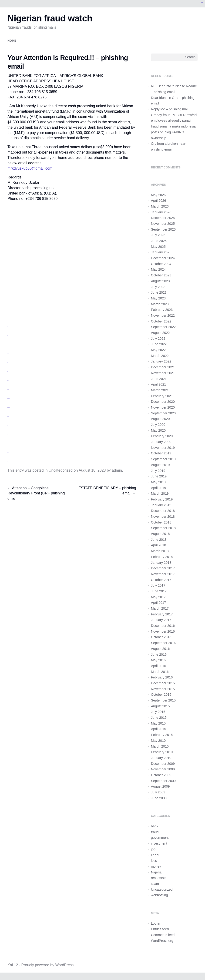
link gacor (8, 308)
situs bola (8, 317)
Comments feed (163, 935)
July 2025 (158, 235)
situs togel (8, 299)
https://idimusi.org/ (8, 390)
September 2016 (163, 643)
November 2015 (163, 689)
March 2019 (160, 493)
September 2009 (163, 781)
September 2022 (163, 327)
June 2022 (159, 344)
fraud (155, 832)
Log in (156, 923)
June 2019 (159, 476)
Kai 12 (13, 965)
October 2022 (161, 321)
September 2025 (163, 229)
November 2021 (163, 373)
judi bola (8, 281)
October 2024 (161, 264)
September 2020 (163, 413)
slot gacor (8, 209)
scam (155, 884)
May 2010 (158, 741)
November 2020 (163, 407)
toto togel (8, 218)
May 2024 (158, 269)
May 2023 (158, 298)
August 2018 (160, 534)
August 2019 (160, 465)
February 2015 (162, 735)
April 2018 (159, 545)
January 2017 (161, 620)
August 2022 (160, 333)
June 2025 (159, 241)
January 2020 (161, 442)
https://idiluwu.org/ (8, 417)
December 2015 (163, 683)
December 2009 (163, 764)
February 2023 (162, 310)
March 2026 (160, 206)
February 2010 (162, 752)
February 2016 (162, 677)
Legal (155, 855)
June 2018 (159, 540)
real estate (159, 878)
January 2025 (161, 252)
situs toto (8, 290)
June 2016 (159, 654)
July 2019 (158, 471)
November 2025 (163, 224)
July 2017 (158, 585)
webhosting (160, 895)
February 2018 (162, 557)
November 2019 (163, 448)
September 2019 (163, 459)
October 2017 (161, 580)
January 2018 (161, 563)
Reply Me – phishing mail (170, 109)
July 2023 (158, 287)
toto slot (8, 326)
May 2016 (158, 660)
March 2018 (160, 551)
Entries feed (160, 929)
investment (159, 843)
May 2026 (158, 195)
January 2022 (161, 361)
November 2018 (163, 517)
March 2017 (160, 608)
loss (154, 861)
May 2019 (158, 482)
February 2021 (162, 396)
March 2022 (160, 356)
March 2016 (160, 672)
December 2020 (163, 402)
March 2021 (160, 390)
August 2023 (160, 281)
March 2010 (160, 746)
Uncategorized (61, 470)
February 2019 (162, 499)
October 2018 (161, 522)
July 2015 (158, 712)
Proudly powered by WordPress (48, 965)
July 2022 (158, 339)
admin (117, 470)
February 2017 (162, 614)
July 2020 (158, 425)
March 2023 (160, 304)
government (160, 838)
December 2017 (163, 568)
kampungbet (202, 2)
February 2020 (162, 436)
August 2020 (160, 419)
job (153, 849)
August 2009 (160, 786)
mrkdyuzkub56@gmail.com (30, 168)
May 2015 (158, 723)
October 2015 (161, 695)
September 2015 (163, 700)
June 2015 (159, 718)
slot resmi (8, 227)
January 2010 (161, 758)
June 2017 (159, 591)
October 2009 (161, 775)
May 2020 (158, 430)
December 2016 (163, 626)
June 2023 (159, 292)
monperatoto (8, 263)
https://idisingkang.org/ (9, 408)
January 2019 (161, 505)
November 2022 (163, 315)
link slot (8, 335)
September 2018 (163, 528)
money (156, 866)
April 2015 (159, 729)
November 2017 (163, 574)
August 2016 (160, 649)
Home (12, 41)
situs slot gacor (8, 245)
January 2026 (161, 212)
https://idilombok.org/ (8, 398)
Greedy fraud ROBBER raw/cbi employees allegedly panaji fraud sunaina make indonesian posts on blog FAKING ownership (174, 126)
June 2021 (159, 379)
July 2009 (158, 792)
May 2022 (158, 350)
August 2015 (160, 706)
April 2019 (159, 488)
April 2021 (159, 384)
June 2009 (159, 798)
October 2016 (161, 637)
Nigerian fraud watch (50, 18)
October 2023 (161, 275)
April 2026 (159, 201)
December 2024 (163, 258)
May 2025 (158, 247)
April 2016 (159, 666)
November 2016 (163, 631)
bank (155, 826)
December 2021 (163, 367)
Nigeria (156, 872)
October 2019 (161, 453)
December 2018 (163, 511)
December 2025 (163, 218)
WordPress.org (162, 941)
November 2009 (163, 769)
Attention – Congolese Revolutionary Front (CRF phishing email (36, 493)
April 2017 (159, 603)
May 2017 (158, 597)
